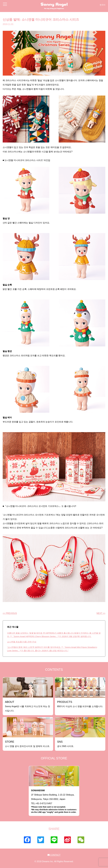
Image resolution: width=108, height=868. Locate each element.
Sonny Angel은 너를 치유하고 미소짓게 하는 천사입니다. (28, 706)
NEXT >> (101, 613)
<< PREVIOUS (10, 613)
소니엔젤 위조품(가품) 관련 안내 (22, 642)
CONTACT (54, 855)
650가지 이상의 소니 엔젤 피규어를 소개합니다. (80, 704)
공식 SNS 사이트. (66, 744)
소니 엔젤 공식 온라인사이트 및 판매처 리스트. (27, 744)
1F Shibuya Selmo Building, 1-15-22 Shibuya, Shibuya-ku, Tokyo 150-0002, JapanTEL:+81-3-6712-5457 (54, 801)
